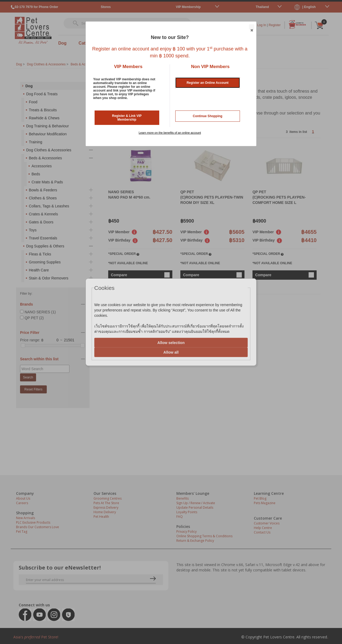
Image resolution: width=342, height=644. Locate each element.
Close (251, 27)
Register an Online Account (207, 83)
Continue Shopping (208, 116)
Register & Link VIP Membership (127, 118)
